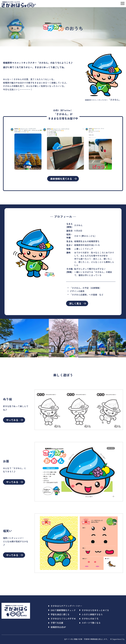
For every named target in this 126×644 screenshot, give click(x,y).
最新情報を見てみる (63, 179)
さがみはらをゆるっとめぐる (94, 610)
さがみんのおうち (89, 619)
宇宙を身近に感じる (59, 614)
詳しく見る (78, 303)
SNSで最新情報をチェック (62, 610)
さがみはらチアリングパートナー (65, 606)
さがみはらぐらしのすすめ (62, 619)
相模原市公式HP (57, 627)
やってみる (14, 420)
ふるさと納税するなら (91, 614)
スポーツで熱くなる (90, 623)
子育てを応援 (56, 623)
